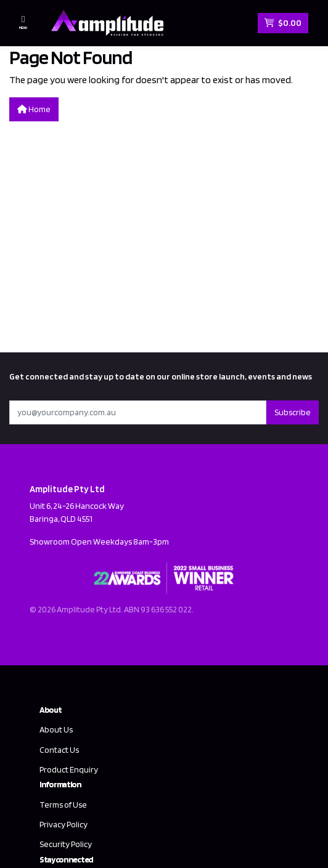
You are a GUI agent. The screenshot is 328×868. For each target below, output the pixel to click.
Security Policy (66, 844)
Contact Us (59, 750)
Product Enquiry (69, 769)
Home (34, 109)
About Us (56, 729)
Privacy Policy (64, 824)
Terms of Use (63, 805)
